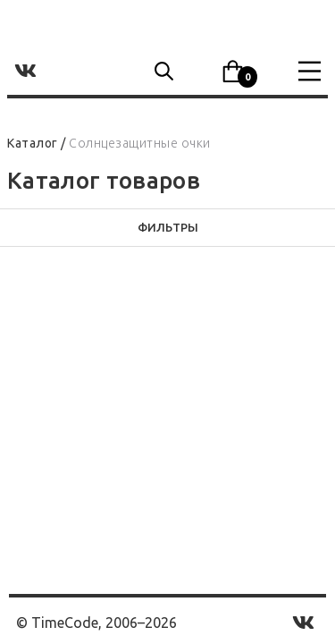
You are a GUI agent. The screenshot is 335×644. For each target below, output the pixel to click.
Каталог (33, 143)
